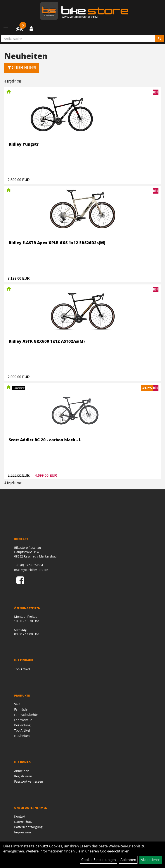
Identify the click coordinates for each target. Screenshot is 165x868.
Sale (17, 704)
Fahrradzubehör (26, 715)
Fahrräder (22, 709)
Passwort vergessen (29, 781)
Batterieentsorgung (28, 827)
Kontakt (20, 816)
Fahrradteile (23, 720)
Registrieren (23, 776)
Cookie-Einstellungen (99, 860)
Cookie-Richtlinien (115, 851)
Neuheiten (22, 736)
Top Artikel (22, 669)
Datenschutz (23, 822)
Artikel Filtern (22, 68)
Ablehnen (128, 860)
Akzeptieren (151, 860)
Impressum (23, 832)
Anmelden (22, 771)
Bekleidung (22, 725)
